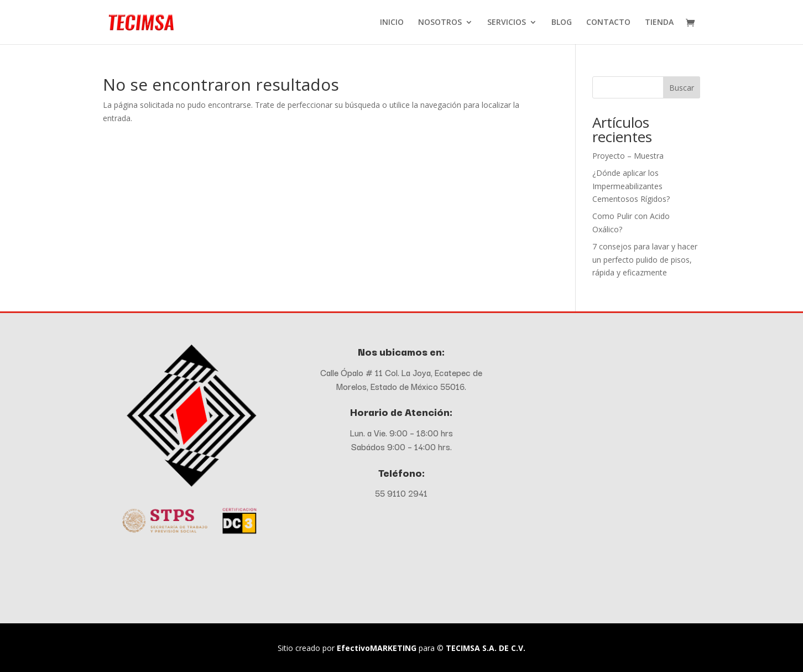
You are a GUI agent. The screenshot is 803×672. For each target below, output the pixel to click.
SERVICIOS (507, 23)
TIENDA (659, 23)
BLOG (562, 23)
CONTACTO (608, 23)
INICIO (392, 23)
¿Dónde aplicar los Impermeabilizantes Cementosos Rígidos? (631, 186)
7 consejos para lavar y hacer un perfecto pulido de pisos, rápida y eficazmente (645, 260)
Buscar (682, 88)
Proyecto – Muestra (628, 156)
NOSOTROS (440, 23)
